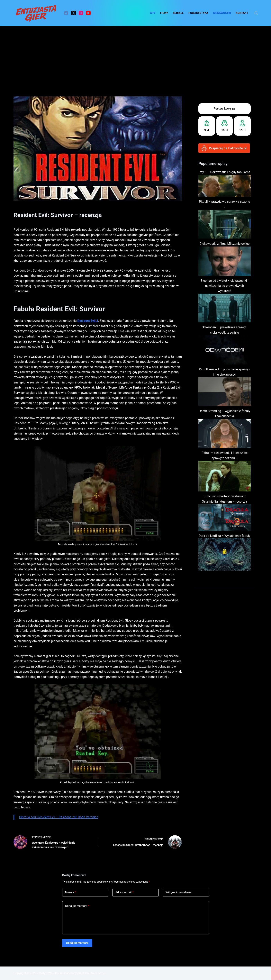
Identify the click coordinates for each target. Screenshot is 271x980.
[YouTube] (88, 13)
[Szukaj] (256, 13)
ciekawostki (222, 13)
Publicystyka (198, 13)
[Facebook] (66, 13)
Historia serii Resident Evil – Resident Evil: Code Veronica (59, 817)
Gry (153, 13)
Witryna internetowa (179, 892)
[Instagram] (81, 13)
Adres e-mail (124, 892)
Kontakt (242, 13)
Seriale (178, 13)
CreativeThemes (96, 973)
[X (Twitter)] (73, 13)
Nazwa (71, 892)
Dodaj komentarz (77, 906)
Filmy (164, 13)
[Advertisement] (136, 55)
